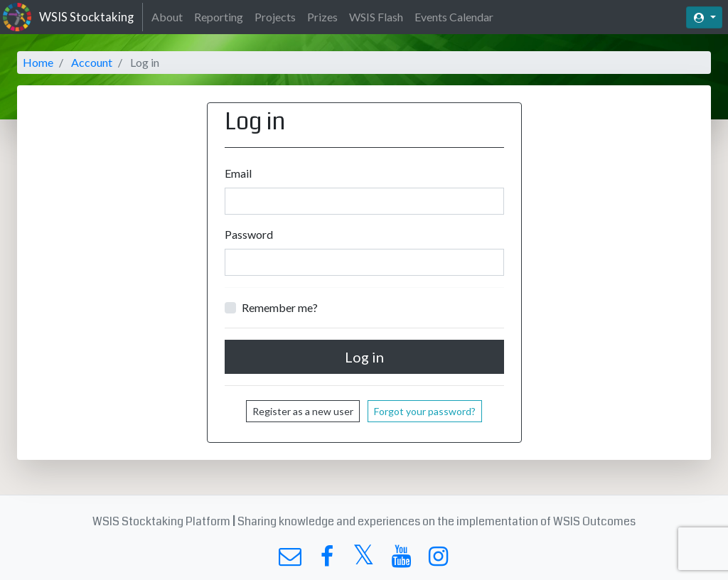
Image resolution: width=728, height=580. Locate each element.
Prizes (322, 17)
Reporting (219, 17)
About (167, 17)
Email (238, 173)
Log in (364, 357)
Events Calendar (454, 17)
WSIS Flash (376, 17)
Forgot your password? (425, 411)
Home (38, 62)
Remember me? (280, 307)
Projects (275, 17)
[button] (704, 17)
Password (249, 234)
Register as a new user (303, 411)
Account (92, 62)
